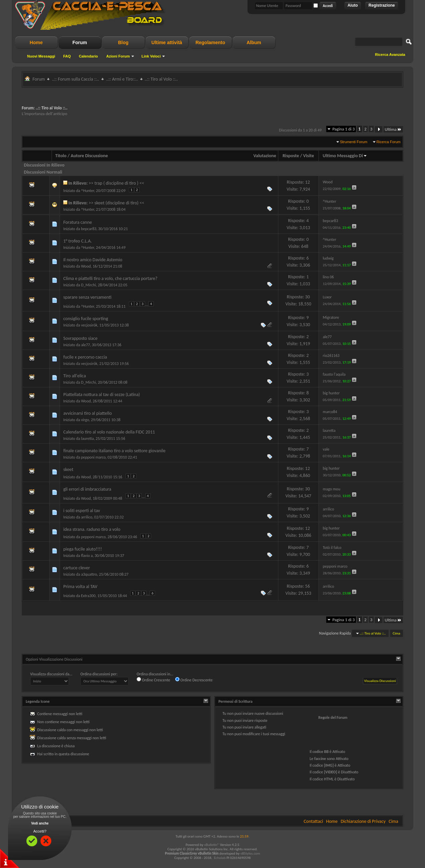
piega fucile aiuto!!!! (83, 549)
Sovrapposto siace (80, 338)
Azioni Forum (118, 56)
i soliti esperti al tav (82, 511)
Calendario (88, 56)
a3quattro (89, 574)
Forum (80, 42)
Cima (397, 633)
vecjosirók (89, 325)
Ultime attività (167, 42)
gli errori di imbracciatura (87, 489)
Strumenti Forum (354, 142)
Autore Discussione (89, 156)
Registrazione (382, 5)
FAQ (67, 56)
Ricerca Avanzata (390, 55)
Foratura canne (78, 222)
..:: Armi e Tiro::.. (122, 79)
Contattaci (313, 821)
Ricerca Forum (388, 142)
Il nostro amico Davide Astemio (93, 260)
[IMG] (329, 765)
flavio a (87, 556)
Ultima (393, 129)
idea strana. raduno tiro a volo (92, 529)
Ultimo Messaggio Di (345, 156)
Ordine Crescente (153, 680)
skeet (68, 469)
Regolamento (210, 42)
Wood (86, 266)
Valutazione (265, 156)
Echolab (220, 858)
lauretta (87, 439)
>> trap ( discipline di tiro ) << (117, 183)
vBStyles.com (250, 853)
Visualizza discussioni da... (51, 674)
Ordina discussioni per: (99, 674)
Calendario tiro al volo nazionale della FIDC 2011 (109, 432)
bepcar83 (89, 229)
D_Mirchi (89, 285)
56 (307, 586)
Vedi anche (40, 823)
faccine (320, 759)
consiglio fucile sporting (86, 319)
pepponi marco (93, 457)
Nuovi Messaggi (41, 56)
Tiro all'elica (75, 376)
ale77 (86, 345)
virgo (85, 420)
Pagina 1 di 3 (343, 129)
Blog (123, 42)
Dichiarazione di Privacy (363, 821)
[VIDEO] (330, 772)
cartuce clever (77, 568)
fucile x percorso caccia (85, 357)
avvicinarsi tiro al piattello (88, 413)
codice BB (321, 752)
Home (36, 42)
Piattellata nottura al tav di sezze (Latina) (102, 395)
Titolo (61, 156)
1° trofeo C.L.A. (78, 241)
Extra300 (88, 596)
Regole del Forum (333, 717)
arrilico (87, 517)
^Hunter (88, 191)
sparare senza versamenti (87, 297)
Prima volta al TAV (80, 587)
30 (307, 297)
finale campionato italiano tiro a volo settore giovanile (114, 451)
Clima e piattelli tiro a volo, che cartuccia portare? (110, 278)
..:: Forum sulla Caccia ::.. (76, 79)
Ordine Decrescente (194, 680)
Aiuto (353, 5)
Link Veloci (151, 56)
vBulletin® (211, 845)
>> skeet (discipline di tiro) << (117, 203)
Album (254, 42)
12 (307, 182)
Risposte (291, 156)
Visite (308, 156)
